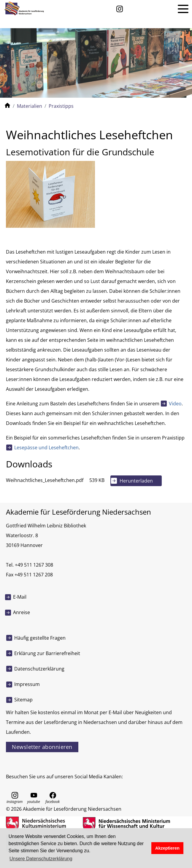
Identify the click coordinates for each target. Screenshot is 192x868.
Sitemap (23, 700)
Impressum (27, 684)
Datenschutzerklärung (39, 669)
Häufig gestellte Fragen (40, 638)
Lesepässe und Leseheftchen (46, 448)
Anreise (22, 612)
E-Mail (20, 597)
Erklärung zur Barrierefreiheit (47, 653)
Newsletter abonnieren (42, 747)
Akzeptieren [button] (167, 848)
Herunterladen (136, 481)
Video (175, 404)
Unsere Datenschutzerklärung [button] (41, 859)
